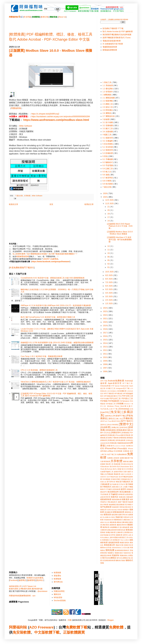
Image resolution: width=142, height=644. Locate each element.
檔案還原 (126, 499)
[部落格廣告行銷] (123, 430)
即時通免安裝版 (126, 464)
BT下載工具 (128, 383)
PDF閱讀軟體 (114, 401)
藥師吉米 (57, 594)
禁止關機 (105, 517)
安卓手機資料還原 (112, 477)
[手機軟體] (128, 418)
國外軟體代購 (37, 589)
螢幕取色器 (121, 530)
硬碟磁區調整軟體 (110, 50)
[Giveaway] (124, 409)
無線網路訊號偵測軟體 (117, 505)
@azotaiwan (42, 591)
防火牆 (127, 548)
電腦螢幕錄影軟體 (110, 47)
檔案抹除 (122, 497)
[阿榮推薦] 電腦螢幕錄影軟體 (120, 443)
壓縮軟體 (117, 474)
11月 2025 (110, 204)
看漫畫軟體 (108, 512)
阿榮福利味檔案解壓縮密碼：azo (22, 596)
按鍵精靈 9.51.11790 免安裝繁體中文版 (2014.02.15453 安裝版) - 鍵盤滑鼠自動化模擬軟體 (57, 343)
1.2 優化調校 (108, 89)
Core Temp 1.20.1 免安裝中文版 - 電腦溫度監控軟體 (41, 356)
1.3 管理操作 (108, 92)
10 (109, 253)
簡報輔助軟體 (108, 520)
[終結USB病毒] (113, 425)
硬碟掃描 (128, 512)
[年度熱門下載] (119, 416)
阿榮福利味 (16, 108)
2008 (105, 364)
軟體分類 (45, 17)
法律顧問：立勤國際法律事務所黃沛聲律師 (114, 20)
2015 (105, 340)
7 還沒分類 (19, 196)
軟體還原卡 (117, 540)
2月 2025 (109, 300)
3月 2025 (109, 296)
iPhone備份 (122, 449)
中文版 (40, 632)
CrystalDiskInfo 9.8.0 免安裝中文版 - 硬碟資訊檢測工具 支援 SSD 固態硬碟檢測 (52, 278)
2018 (105, 329)
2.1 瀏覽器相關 (109, 98)
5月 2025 (109, 289)
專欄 (117, 482)
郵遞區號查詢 (125, 543)
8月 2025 (109, 279)
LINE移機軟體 (121, 391)
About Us (62, 17)
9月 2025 (109, 275)
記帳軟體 (119, 532)
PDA (120, 396)
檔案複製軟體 (117, 499)
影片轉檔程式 (106, 487)
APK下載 (104, 381)
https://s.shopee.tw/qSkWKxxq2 (45, 114)
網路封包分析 (105, 522)
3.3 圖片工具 (108, 129)
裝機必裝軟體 (111, 532)
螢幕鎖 (103, 532)
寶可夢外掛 (111, 482)
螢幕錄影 (129, 530)
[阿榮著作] (111, 446)
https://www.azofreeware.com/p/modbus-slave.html (56, 120)
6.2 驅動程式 (108, 162)
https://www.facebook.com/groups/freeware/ (51, 262)
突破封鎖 (119, 517)
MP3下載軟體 (109, 393)
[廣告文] (112, 419)
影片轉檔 (129, 484)
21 (109, 207)
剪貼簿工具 (109, 464)
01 (109, 267)
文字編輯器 (113, 494)
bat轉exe (130, 446)
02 (109, 264)
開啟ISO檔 (120, 545)
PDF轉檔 (104, 401)
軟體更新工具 (123, 537)
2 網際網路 (107, 95)
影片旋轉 (113, 484)
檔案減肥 (130, 497)
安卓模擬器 (106, 479)
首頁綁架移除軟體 (109, 560)
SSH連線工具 (111, 404)
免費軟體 (116, 627)
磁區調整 (115, 515)
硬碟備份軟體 (119, 512)
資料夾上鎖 (127, 535)
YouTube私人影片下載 (109, 409)
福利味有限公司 (15, 586)
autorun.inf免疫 (120, 446)
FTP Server (115, 386)
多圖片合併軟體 (126, 474)
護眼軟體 (119, 535)
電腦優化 (111, 553)
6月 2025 (109, 286)
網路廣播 (113, 522)
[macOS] (105, 412)
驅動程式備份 (120, 560)
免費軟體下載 (77, 627)
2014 (105, 343)
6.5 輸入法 (107, 172)
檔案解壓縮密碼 (23, 256)
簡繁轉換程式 (118, 520)
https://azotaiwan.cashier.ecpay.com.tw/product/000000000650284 (61, 116)
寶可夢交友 (58, 582)
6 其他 (105, 156)
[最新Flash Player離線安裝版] (110, 421)
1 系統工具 (107, 82)
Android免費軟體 (116, 381)
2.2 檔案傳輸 (108, 101)
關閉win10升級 (106, 548)
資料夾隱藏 (114, 537)
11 (109, 250)
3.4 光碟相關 (108, 132)
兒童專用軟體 (105, 461)
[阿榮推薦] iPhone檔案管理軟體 (119, 435)
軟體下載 (52, 632)
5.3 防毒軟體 (108, 153)
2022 (105, 315)
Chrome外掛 (105, 386)
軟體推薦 (57, 573)
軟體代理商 (14, 589)
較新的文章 (14, 204)
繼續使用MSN (122, 525)
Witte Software (26, 126)
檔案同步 (115, 497)
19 (109, 214)
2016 (105, 336)
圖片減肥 (128, 472)
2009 (105, 361)
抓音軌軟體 (116, 489)
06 (109, 257)
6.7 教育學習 (108, 178)
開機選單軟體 (129, 545)
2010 (105, 357)
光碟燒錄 (126, 451)
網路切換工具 (128, 520)
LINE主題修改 (111, 391)
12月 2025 (110, 200)
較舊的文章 (89, 204)
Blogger (111, 620)
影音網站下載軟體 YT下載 (113, 28)
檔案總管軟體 (106, 499)
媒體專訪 (23, 580)
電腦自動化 (124, 555)
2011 (105, 354)
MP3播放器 (118, 393)
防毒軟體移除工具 (118, 548)
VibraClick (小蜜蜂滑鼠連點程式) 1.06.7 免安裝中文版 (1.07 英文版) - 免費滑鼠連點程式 (56, 382)
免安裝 (18, 632)
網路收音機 (121, 522)
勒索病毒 (117, 464)
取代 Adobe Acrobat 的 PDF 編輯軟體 (118, 31)
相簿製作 (126, 510)
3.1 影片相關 (108, 122)
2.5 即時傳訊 (108, 110)
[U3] (132, 409)
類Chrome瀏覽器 (109, 558)
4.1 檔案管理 (108, 138)
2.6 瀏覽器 (107, 113)
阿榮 (70, 620)
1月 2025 (109, 304)
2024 (105, 308)
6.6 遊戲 (106, 175)
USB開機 (120, 404)
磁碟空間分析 (123, 515)
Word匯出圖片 (127, 406)
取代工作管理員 (127, 469)
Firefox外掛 (124, 386)
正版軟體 (70, 632)
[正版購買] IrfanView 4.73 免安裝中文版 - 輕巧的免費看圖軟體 (119, 239)
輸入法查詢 (125, 540)
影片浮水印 (121, 484)
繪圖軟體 (113, 525)
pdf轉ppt (111, 451)
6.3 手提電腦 (108, 165)
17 (109, 217)
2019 (105, 326)
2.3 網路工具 (108, 104)
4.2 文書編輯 (108, 141)
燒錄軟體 (115, 507)
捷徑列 (123, 489)
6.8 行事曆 (107, 181)
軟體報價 (57, 579)
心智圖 (125, 487)
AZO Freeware (42, 627)
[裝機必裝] (115, 427)
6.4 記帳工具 (108, 169)
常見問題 (27, 17)
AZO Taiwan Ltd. (30, 586)
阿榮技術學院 (59, 591)
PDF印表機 (105, 399)
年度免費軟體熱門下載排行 (22, 268)
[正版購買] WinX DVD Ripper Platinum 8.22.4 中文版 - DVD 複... (120, 226)
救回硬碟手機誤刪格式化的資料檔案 (117, 35)
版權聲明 (31, 580)
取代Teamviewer (123, 467)
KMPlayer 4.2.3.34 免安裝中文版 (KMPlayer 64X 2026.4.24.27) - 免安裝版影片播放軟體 (56, 305)
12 (109, 246)
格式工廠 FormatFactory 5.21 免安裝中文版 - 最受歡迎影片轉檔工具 (48, 317)
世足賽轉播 (118, 451)
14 (109, 221)
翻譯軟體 (106, 527)
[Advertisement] (51, 23)
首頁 (51, 204)
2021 (105, 319)
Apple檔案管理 (115, 383)
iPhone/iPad (111, 448)
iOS (102, 448)
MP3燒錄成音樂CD (111, 396)
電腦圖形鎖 (127, 553)
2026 (105, 193)
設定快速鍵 (104, 535)
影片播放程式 (125, 482)
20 (109, 210)
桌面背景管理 (105, 497)
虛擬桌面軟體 (112, 530)
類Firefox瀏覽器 (122, 558)
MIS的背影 (58, 597)
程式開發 (112, 517)
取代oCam (109, 469)
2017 (105, 333)
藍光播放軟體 (125, 527)
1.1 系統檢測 (108, 85)
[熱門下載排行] (127, 421)
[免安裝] (116, 412)
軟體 (27, 632)
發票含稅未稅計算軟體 (115, 510)
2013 (105, 347)
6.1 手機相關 (108, 159)
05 (109, 260)
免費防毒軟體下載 (126, 458)
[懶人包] (119, 419)
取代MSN (113, 467)
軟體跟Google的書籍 (35, 578)
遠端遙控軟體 (114, 542)
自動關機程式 (114, 527)
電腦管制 (116, 555)
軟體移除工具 (107, 540)
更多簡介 (40, 580)
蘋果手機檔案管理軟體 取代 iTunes (117, 38)
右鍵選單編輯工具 (107, 472)
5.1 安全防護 (108, 147)
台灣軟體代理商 (25, 589)
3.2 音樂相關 (108, 125)
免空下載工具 (112, 454)
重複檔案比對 (110, 545)
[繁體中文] (126, 424)
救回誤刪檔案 (125, 492)
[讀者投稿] (123, 427)
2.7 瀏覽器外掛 (109, 116)
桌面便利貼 (129, 494)
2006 (105, 371)
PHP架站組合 (124, 401)
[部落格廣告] (111, 430)
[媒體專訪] (109, 416)
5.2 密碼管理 (108, 150)
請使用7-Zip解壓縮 (51, 259)
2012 (105, 350)
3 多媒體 (106, 119)
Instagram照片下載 (123, 388)
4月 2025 (109, 293)
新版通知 (57, 576)
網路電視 (106, 525)
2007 (105, 368)
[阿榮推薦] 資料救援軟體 (116, 440)
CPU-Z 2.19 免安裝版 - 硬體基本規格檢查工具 (39, 370)
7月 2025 (109, 282)
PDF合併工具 (115, 399)
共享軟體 (27, 196)
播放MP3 (104, 492)
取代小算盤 (117, 469)
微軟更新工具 (117, 487)
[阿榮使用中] (116, 433)
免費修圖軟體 (122, 454)
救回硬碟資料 (113, 492)
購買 (81, 632)
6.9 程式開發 (108, 184)
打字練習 (109, 489)
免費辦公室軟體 (113, 458)
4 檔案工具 (107, 135)
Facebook (13, 580)
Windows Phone (113, 406)
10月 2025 (110, 272)
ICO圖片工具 (110, 388)
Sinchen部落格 (60, 601)
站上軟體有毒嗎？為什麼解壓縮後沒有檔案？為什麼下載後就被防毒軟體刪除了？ (45, 254)
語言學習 (112, 535)
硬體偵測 (107, 515)
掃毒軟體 (130, 489)
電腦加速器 (119, 553)
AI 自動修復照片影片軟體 (113, 44)
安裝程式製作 (116, 479)
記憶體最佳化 (128, 532)
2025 (105, 197)
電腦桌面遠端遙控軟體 (112, 41)
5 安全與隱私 (108, 144)
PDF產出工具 (127, 399)
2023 (105, 311)
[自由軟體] (105, 427)
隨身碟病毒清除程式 (122, 550)
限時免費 (110, 550)
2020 (105, 322)
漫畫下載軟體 (123, 502)
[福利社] (103, 425)
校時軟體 (121, 494)
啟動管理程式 (119, 472)
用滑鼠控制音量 (125, 507)
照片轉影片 (129, 505)
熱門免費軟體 (106, 507)
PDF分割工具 (128, 396)
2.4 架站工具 (108, 107)
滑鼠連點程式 (112, 502)
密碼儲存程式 (126, 479)
